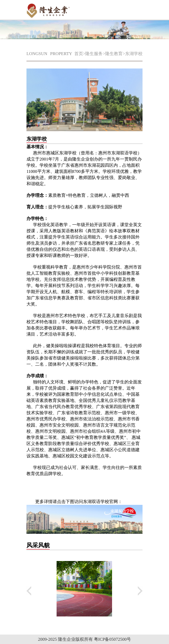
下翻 (140, 591)
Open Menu (133, 9)
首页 (79, 54)
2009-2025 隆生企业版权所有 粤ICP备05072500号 (85, 639)
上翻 (29, 591)
